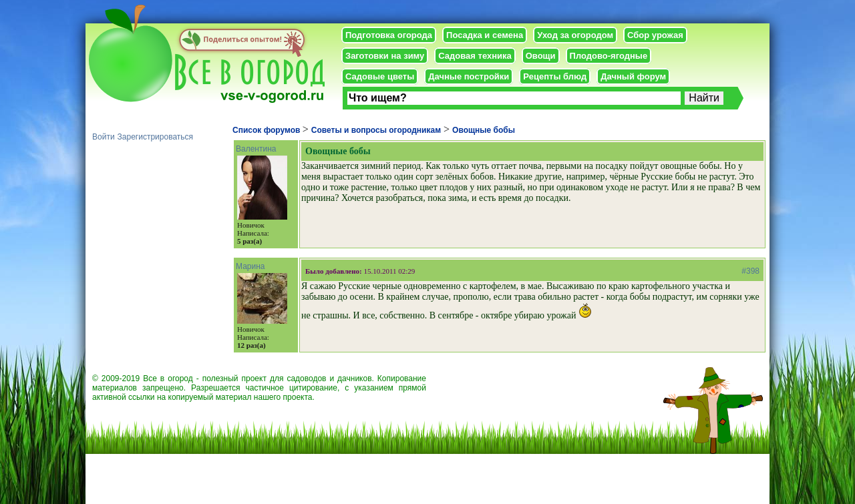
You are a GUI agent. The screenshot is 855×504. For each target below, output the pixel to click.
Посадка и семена (485, 35)
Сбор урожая (655, 35)
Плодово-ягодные (609, 56)
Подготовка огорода (389, 35)
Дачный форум (633, 76)
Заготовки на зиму (385, 56)
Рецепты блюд (555, 76)
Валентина (256, 149)
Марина (250, 266)
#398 (750, 271)
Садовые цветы (380, 76)
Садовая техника (475, 56)
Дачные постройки (469, 76)
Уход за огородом (575, 35)
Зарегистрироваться (155, 137)
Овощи (541, 56)
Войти (104, 137)
